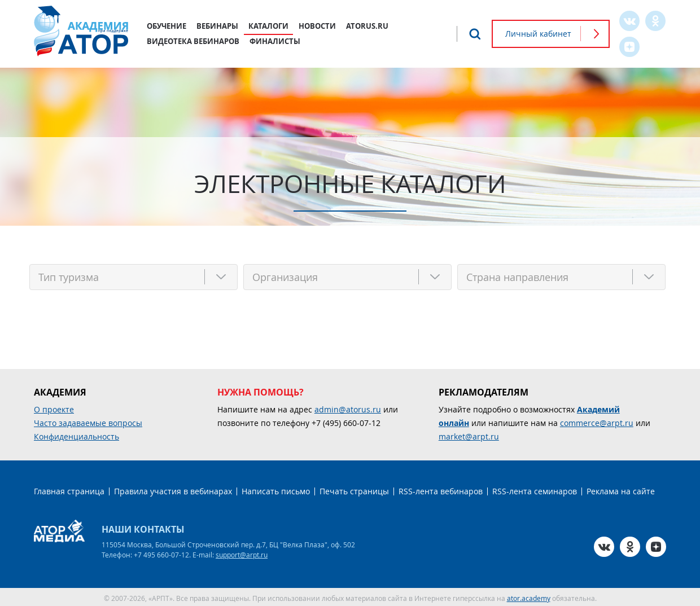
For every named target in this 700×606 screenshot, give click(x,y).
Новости (317, 26)
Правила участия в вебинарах (173, 489)
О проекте (54, 407)
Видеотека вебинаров (193, 41)
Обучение (167, 26)
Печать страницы (354, 489)
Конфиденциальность (76, 434)
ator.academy (529, 596)
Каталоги (268, 26)
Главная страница (69, 489)
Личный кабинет (538, 34)
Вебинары (217, 26)
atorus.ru (367, 26)
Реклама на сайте (621, 489)
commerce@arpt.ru (597, 421)
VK (629, 21)
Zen (629, 47)
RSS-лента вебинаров (441, 489)
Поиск (475, 34)
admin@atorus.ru (348, 407)
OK (655, 21)
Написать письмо (276, 489)
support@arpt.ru (242, 552)
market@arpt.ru (469, 434)
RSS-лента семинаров (535, 489)
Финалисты (275, 41)
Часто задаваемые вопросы (88, 421)
